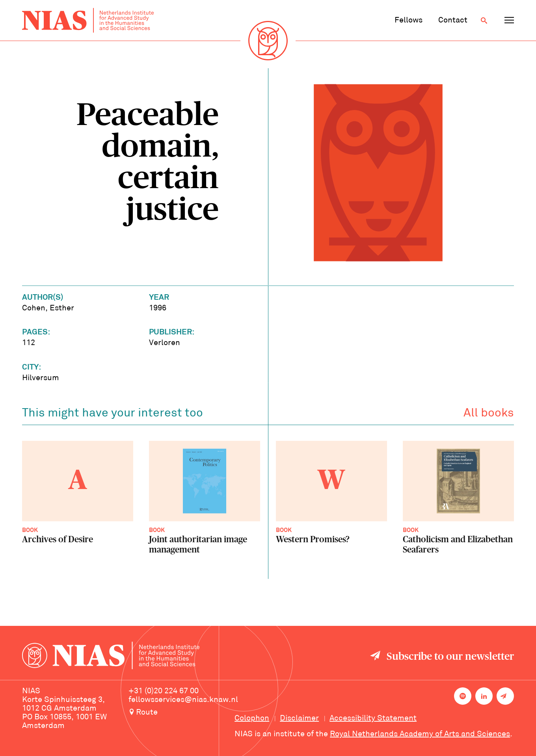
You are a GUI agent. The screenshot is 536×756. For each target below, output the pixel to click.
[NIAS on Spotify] (463, 696)
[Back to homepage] (88, 20)
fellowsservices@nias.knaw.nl (183, 700)
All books (489, 415)
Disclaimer (299, 719)
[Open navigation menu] (509, 21)
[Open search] (484, 21)
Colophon (252, 719)
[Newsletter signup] (505, 696)
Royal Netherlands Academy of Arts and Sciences (420, 734)
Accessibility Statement (373, 719)
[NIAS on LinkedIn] (484, 696)
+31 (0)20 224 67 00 (164, 691)
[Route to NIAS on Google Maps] (183, 713)
